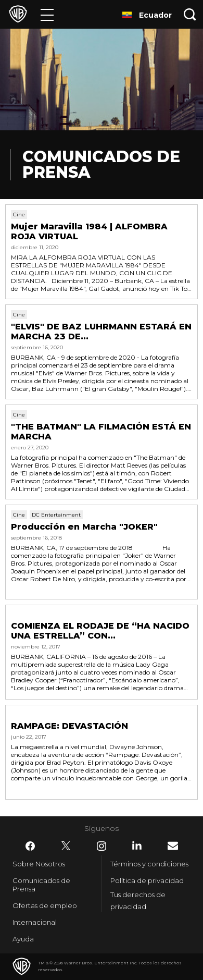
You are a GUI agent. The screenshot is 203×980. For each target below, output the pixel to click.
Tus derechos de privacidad (138, 901)
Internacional (35, 922)
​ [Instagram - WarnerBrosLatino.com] (102, 846)
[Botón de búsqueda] (190, 14)
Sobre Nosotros (39, 864)
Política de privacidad (147, 880)
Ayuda (23, 939)
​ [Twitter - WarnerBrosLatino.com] (66, 846)
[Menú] (47, 14)
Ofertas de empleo (45, 905)
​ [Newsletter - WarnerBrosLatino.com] (173, 846)
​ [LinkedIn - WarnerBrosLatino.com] (137, 846)
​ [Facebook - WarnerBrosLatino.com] (30, 846)
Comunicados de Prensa (41, 885)
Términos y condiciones (149, 864)
